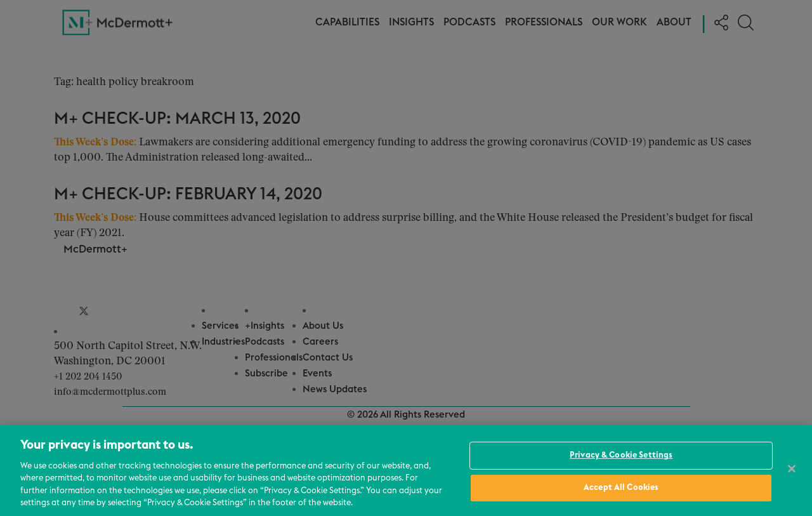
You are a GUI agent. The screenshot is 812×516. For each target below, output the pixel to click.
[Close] (792, 469)
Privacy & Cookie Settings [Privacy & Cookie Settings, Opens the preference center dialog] (621, 455)
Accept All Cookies (621, 488)
